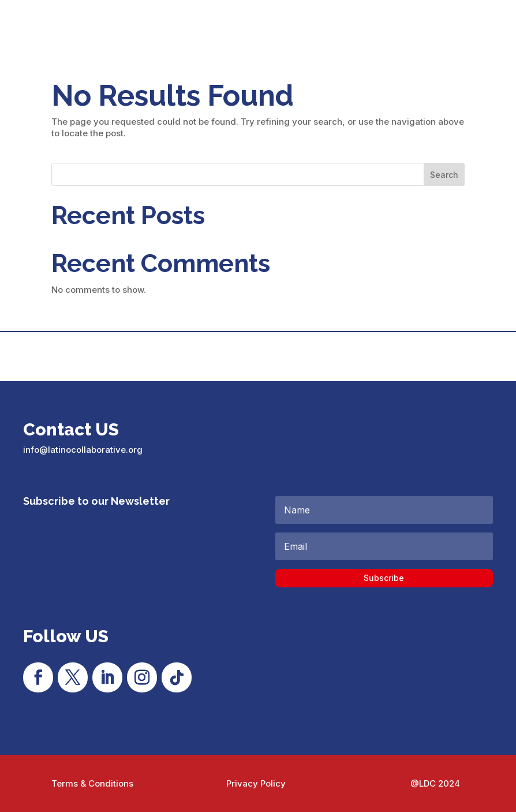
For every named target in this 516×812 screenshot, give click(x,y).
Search (444, 175)
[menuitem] (486, 27)
